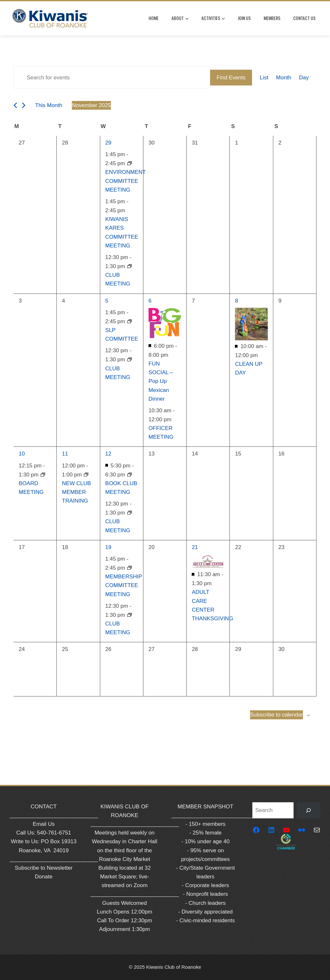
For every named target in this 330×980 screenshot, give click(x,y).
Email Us (44, 824)
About (180, 18)
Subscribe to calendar (277, 715)
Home (154, 18)
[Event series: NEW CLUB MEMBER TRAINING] (86, 475)
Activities (213, 18)
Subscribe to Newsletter (44, 868)
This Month (49, 105)
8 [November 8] (236, 301)
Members (272, 18)
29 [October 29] (108, 143)
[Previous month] (15, 105)
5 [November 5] (107, 301)
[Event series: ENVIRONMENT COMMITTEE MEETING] (130, 163)
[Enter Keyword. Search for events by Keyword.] (112, 78)
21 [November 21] (195, 547)
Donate (44, 877)
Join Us (244, 18)
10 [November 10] (22, 454)
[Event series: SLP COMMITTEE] (130, 321)
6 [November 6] (150, 301)
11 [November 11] (65, 454)
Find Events (231, 78)
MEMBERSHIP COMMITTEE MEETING (124, 585)
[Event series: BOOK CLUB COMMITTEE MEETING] (130, 475)
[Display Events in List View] (264, 78)
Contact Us (304, 18)
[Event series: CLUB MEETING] (130, 266)
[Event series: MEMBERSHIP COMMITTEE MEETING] (130, 568)
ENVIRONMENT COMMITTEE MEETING (126, 181)
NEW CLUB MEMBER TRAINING (76, 492)
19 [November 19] (108, 547)
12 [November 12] (108, 454)
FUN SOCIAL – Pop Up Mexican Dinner (161, 381)
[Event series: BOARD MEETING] (43, 475)
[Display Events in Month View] (284, 78)
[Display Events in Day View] (304, 78)
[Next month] (24, 105)
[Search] (309, 810)
